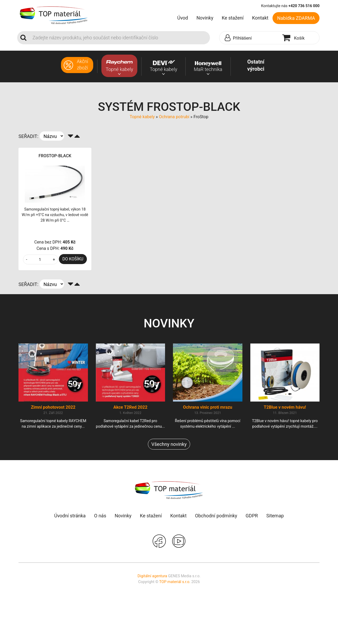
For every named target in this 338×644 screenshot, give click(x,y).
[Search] (120, 38)
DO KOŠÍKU (73, 259)
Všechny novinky (169, 444)
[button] (250, 38)
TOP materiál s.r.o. (175, 582)
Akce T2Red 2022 (130, 407)
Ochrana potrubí (174, 117)
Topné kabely (142, 117)
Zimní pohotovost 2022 (53, 407)
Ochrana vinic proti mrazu (208, 407)
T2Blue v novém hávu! (285, 407)
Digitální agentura (152, 576)
